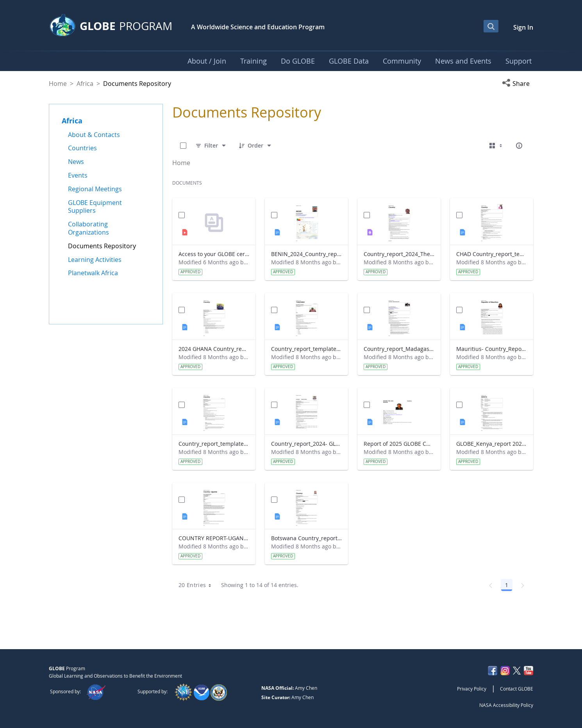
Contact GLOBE (517, 689)
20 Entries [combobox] (197, 585)
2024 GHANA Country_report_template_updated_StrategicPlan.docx (214, 349)
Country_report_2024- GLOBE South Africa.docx (306, 444)
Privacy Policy (472, 689)
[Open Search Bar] (491, 26)
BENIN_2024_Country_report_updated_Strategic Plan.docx (306, 254)
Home (58, 84)
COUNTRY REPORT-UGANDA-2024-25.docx (214, 538)
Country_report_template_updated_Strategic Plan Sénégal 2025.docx (214, 444)
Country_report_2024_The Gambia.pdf (399, 254)
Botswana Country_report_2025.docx (306, 538)
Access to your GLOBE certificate (214, 254)
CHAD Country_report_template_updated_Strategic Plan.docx (492, 254)
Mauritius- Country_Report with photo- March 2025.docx (492, 349)
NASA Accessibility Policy (506, 705)
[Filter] (211, 146)
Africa (85, 84)
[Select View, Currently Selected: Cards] (496, 146)
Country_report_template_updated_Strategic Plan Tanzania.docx (306, 349)
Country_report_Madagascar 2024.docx (399, 349)
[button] (518, 84)
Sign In (523, 27)
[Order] (255, 146)
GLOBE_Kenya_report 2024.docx (492, 444)
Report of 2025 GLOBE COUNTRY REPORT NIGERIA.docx (399, 444)
